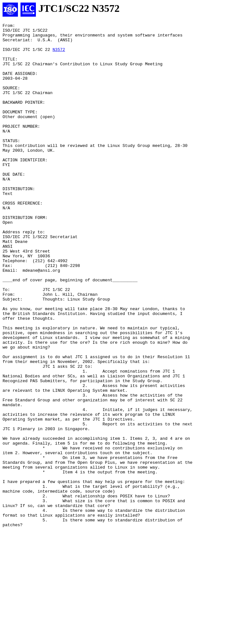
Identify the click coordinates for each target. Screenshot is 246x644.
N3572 (59, 55)
